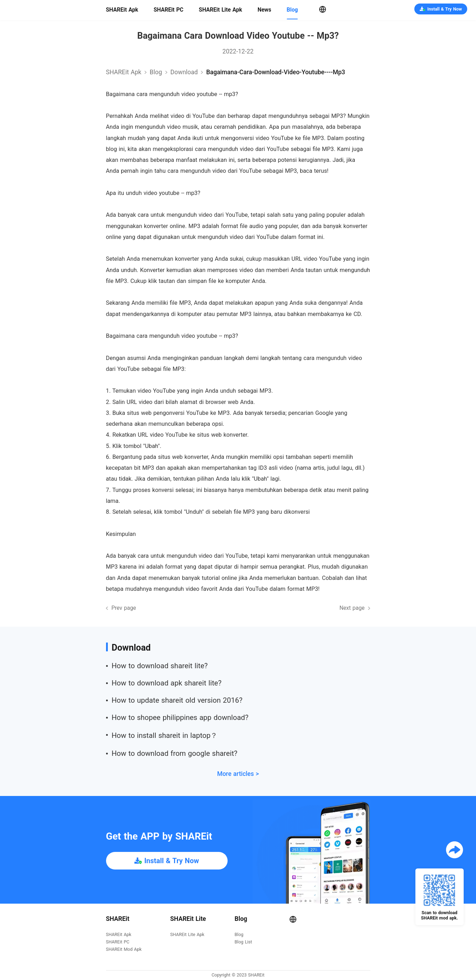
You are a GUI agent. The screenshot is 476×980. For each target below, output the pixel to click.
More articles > (238, 774)
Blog (292, 10)
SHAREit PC (169, 10)
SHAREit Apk (122, 10)
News (264, 10)
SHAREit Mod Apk (124, 950)
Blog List (243, 942)
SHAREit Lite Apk (220, 10)
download (184, 72)
